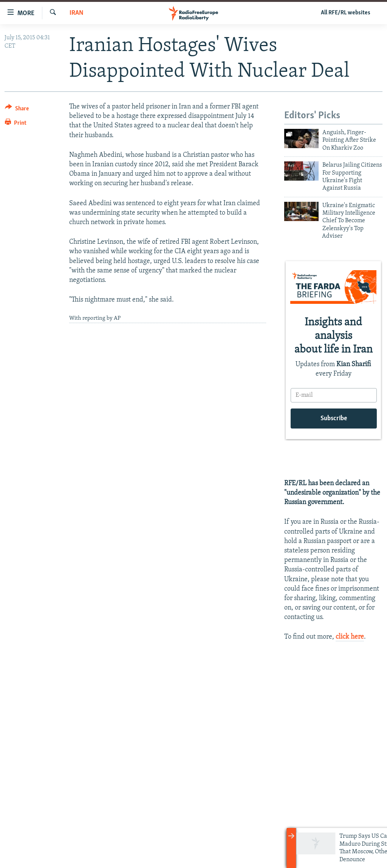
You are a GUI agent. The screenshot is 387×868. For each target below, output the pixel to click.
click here (350, 637)
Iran (77, 13)
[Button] (17, 110)
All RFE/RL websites (346, 13)
